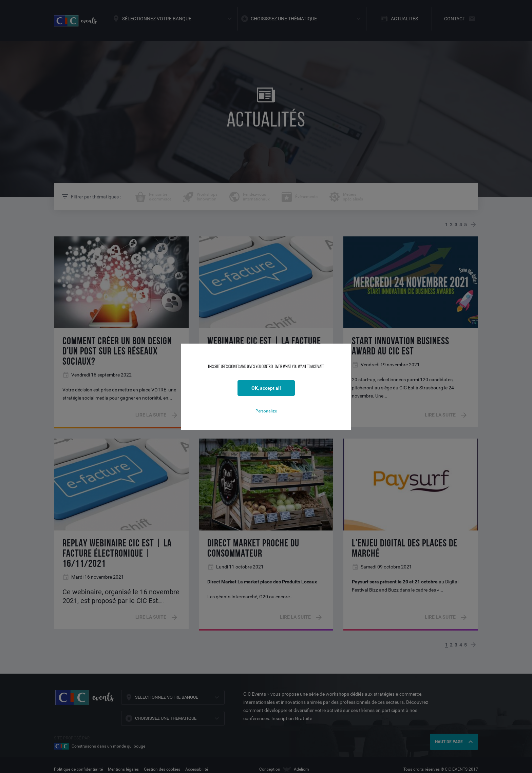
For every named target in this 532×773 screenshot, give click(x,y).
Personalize (266, 411)
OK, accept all (266, 388)
